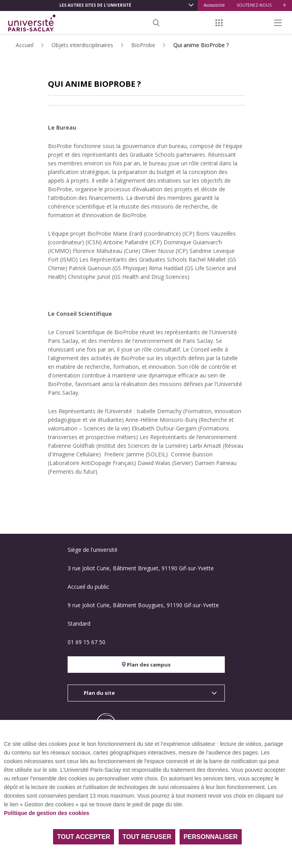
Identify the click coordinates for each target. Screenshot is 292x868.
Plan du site (99, 693)
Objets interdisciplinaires (82, 45)
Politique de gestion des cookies (47, 813)
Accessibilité (214, 5)
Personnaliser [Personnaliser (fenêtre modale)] (211, 837)
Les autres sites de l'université (95, 5)
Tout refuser (147, 837)
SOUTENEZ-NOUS (254, 5)
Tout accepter (84, 837)
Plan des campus (146, 665)
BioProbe (143, 45)
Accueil (25, 45)
